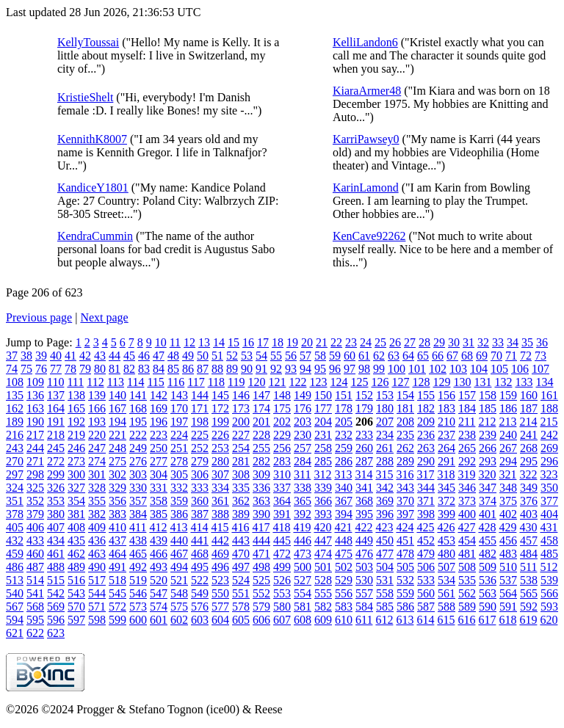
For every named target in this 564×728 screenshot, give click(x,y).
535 (467, 580)
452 (426, 540)
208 (405, 422)
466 (159, 554)
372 (446, 501)
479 (426, 554)
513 (15, 580)
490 (97, 567)
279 (200, 461)
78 (70, 369)
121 (277, 382)
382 (97, 514)
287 (364, 461)
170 (179, 408)
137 (56, 395)
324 (15, 488)
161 (549, 395)
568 (35, 607)
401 (488, 514)
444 (261, 540)
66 (438, 356)
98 (364, 369)
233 (364, 435)
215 (549, 422)
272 (56, 461)
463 (97, 554)
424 (405, 527)
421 (343, 527)
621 (15, 633)
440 (179, 540)
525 (261, 580)
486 (15, 567)
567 (15, 607)
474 (323, 554)
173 (241, 408)
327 (76, 488)
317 (425, 474)
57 (305, 356)
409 (97, 527)
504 (385, 567)
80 (100, 369)
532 (405, 580)
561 (446, 593)
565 (529, 593)
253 (220, 448)
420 (322, 527)
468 (200, 554)
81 (115, 369)
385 (159, 514)
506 (426, 567)
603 (200, 620)
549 (200, 593)
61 (364, 356)
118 (216, 382)
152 (364, 395)
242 (549, 435)
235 (405, 435)
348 (508, 488)
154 (405, 395)
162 (15, 408)
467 (179, 554)
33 (498, 342)
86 (188, 369)
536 (488, 580)
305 (179, 474)
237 (446, 435)
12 (189, 342)
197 (179, 422)
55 (276, 356)
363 (261, 501)
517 (97, 580)
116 (176, 382)
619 (528, 620)
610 (344, 620)
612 (384, 620)
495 (200, 567)
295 (529, 461)
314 (364, 474)
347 (488, 488)
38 (26, 356)
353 (56, 501)
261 (385, 448)
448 (344, 540)
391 (282, 514)
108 (15, 382)
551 (241, 593)
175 (282, 408)
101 (417, 369)
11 (175, 342)
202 (282, 422)
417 (261, 527)
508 (467, 567)
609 (323, 620)
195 (138, 422)
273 (76, 461)
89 (232, 369)
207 (385, 422)
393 (323, 514)
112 (95, 382)
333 (200, 488)
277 (159, 461)
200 (241, 422)
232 (344, 435)
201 (261, 422)
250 (159, 448)
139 (97, 395)
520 (159, 580)
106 (520, 369)
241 (529, 435)
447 (323, 540)
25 (380, 342)
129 (441, 382)
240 (508, 435)
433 (35, 540)
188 (549, 408)
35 (527, 342)
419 (302, 527)
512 (549, 567)
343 (405, 488)
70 (496, 356)
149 (303, 395)
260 (364, 448)
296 (549, 461)
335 (241, 488)
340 (344, 488)
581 (303, 607)
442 (220, 540)
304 (159, 474)
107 (540, 369)
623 (56, 633)
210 (446, 422)
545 (117, 593)
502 (344, 567)
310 (282, 474)
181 (405, 408)
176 (303, 408)
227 (241, 435)
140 (117, 395)
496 (220, 567)
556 (344, 593)
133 (524, 382)
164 (56, 408)
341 (364, 488)
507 (446, 567)
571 (97, 607)
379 (35, 514)
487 (35, 567)
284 (303, 461)
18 (278, 342)
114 (135, 382)
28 (424, 342)
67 (452, 356)
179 (364, 408)
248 (117, 448)
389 (241, 514)
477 (385, 554)
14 (219, 342)
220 (97, 435)
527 (303, 580)
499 (282, 567)
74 (12, 369)
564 (508, 593)
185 (488, 408)
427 (466, 527)
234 (385, 435)
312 (322, 474)
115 (155, 382)
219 (76, 435)
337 (282, 488)
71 (511, 356)
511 (528, 567)
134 (544, 382)
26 (395, 342)
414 (199, 527)
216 (15, 435)
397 (405, 514)
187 (529, 408)
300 (76, 474)
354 (76, 501)
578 (241, 607)
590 (488, 607)
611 (364, 620)
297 (15, 474)
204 (323, 422)
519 (138, 580)
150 (323, 395)
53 (247, 356)
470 (241, 554)
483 (508, 554)
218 (56, 435)
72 (526, 356)
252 (200, 448)
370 (405, 501)
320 (487, 474)
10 (161, 342)
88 (217, 369)
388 (220, 514)
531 (385, 580)
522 (200, 580)
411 (138, 527)
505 (405, 567)
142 (159, 395)
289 (405, 461)
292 (467, 461)
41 (70, 356)
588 (446, 607)
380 (56, 514)
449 (364, 540)
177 (323, 408)
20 (307, 342)
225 (200, 435)
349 (529, 488)
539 (549, 580)
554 (303, 593)
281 (241, 461)
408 (76, 527)
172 (220, 408)
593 (549, 607)
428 (487, 527)
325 (35, 488)
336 (261, 488)
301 (97, 474)
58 (320, 356)
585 (385, 607)
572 (117, 607)
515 (56, 580)
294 (508, 461)
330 (138, 488)
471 (261, 554)
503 (364, 567)
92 (276, 369)
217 (35, 435)
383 (117, 514)
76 (41, 369)
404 (549, 514)
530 (364, 580)
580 (282, 607)
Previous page (39, 317)
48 (173, 356)
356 (117, 501)
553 (282, 593)
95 (320, 369)
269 (549, 448)
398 (426, 514)
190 (35, 422)
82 (129, 369)
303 (138, 474)
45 (129, 356)
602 (179, 620)
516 (76, 580)
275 (117, 461)
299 (56, 474)
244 (35, 448)
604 (220, 620)
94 (305, 369)
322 (528, 474)
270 (15, 461)
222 (138, 435)
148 (282, 395)
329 (117, 488)
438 (138, 540)
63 (394, 356)
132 (503, 382)
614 (425, 620)
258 (323, 448)
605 (241, 620)
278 (179, 461)
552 (261, 593)
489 (76, 567)
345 (446, 488)
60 (350, 356)
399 (446, 514)
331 (159, 488)
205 (344, 422)
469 (220, 554)
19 (292, 342)
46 (144, 356)
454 (467, 540)
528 (323, 580)
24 (366, 342)
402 (508, 514)
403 (529, 514)
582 (323, 607)
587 (426, 607)
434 (56, 540)
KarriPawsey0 (366, 139)
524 (241, 580)
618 (507, 620)
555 (323, 593)
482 (488, 554)
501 (323, 567)
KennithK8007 (92, 139)
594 (15, 620)
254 (241, 448)
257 (303, 448)
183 (446, 408)
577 (220, 607)
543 (76, 593)
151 (344, 395)
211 (467, 422)
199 (220, 422)
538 (529, 580)
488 (56, 567)
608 (303, 620)
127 (400, 382)
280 (220, 461)
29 (439, 342)
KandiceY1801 (93, 188)
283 (282, 461)
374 (488, 501)
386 (179, 514)
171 (200, 408)
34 (513, 342)
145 (220, 395)
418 (281, 527)
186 (508, 408)
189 (15, 422)
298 (35, 474)
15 (234, 342)
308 (241, 474)
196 (159, 422)
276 (138, 461)
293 (488, 461)
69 (482, 356)
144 (200, 395)
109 (35, 382)
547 (159, 593)
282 (261, 461)
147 (261, 395)
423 (384, 527)
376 (529, 501)
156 (446, 395)
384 (138, 514)
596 (56, 620)
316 (405, 474)
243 (15, 448)
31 (469, 342)
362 (241, 501)
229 (282, 435)
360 (200, 501)
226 (220, 435)
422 (364, 527)
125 (359, 382)
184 (467, 408)
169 (159, 408)
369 (385, 501)
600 (138, 620)
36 (542, 342)
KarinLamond (366, 188)
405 (15, 527)
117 (196, 382)
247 (97, 448)
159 (508, 395)
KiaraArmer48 (367, 91)
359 (179, 501)
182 (426, 408)
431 (549, 527)
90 (247, 369)
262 (405, 448)
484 (529, 554)
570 (76, 607)
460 (35, 554)
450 (385, 540)
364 (282, 501)
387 (200, 514)
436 (97, 540)
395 (364, 514)
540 (15, 593)
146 (241, 395)
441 (200, 540)
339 (323, 488)
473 (303, 554)
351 (15, 501)
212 (487, 422)
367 (344, 501)
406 (35, 527)
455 (488, 540)
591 (508, 607)
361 (220, 501)
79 (85, 369)
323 (549, 474)
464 (117, 554)
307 (220, 474)
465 (138, 554)
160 (529, 395)
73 (540, 356)
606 (261, 620)
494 (179, 567)
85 (173, 369)
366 (323, 501)
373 (467, 501)
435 (76, 540)
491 (117, 567)
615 (446, 620)
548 (179, 593)
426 (446, 527)
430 (528, 527)
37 (12, 356)
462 (76, 554)
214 (528, 422)
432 (15, 540)
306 (200, 474)
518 (117, 580)
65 (423, 356)
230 (303, 435)
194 (117, 422)
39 (41, 356)
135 (15, 395)
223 (159, 435)
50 (203, 356)
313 (343, 474)
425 (425, 527)
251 (179, 448)
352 (35, 501)
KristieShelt (85, 97)
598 (97, 620)
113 (116, 382)
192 (76, 422)
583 (344, 607)
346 (467, 488)
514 (35, 580)
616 (466, 620)
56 (291, 356)
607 (282, 620)
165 (76, 408)
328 (97, 488)
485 (549, 554)
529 (344, 580)
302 (117, 474)
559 (405, 593)
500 (303, 567)
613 (405, 620)
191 (56, 422)
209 (426, 422)
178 (344, 408)
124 (339, 382)
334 (220, 488)
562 (467, 593)
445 (282, 540)
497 (241, 567)
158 (488, 395)
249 (138, 448)
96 (335, 369)
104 (479, 369)
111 (75, 382)
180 (385, 408)
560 (426, 593)
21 (322, 342)
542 (56, 593)
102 (438, 369)
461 (56, 554)
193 (97, 422)
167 (117, 408)
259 (344, 448)
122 (297, 382)
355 (97, 501)
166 (97, 408)
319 (466, 474)
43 (100, 356)
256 (282, 448)
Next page (104, 317)
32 (483, 342)
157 (467, 395)
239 (488, 435)
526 (282, 580)
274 (97, 461)
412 (158, 527)
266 (488, 448)
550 (220, 593)
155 (426, 395)
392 (303, 514)
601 (159, 620)
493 (159, 567)
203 (303, 422)
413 (178, 527)
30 (454, 342)
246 (76, 448)
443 (241, 540)
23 (351, 342)
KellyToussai (88, 42)
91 (261, 369)
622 (35, 633)
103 (458, 369)
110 (55, 382)
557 (364, 593)
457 (529, 540)
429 (507, 527)
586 (405, 607)
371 (426, 501)
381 (76, 514)
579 (261, 607)
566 (549, 593)
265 (467, 448)
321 (507, 474)
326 (56, 488)
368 (364, 501)
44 (115, 356)
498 (261, 567)
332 (179, 488)
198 (200, 422)
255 (261, 448)
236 (426, 435)
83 (144, 369)
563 (488, 593)
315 (384, 474)
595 (35, 620)
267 (508, 448)
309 (261, 474)
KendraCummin (95, 236)
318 (446, 474)
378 (15, 514)
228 (261, 435)
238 (467, 435)
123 (318, 382)
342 (385, 488)
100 (397, 369)
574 (159, 607)
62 (379, 356)
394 (344, 514)
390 (261, 514)
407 (56, 527)
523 (220, 580)
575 (179, 607)
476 (364, 554)
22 (336, 342)
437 (117, 540)
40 (56, 356)
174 (261, 408)
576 (200, 607)
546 (138, 593)
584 (364, 607)
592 (529, 607)
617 (487, 620)
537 (508, 580)
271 (35, 461)
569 (56, 607)
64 (408, 356)
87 (203, 369)
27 (410, 342)
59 (335, 356)
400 (467, 514)
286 (344, 461)
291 (446, 461)
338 (303, 488)
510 (508, 567)
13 (204, 342)
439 (159, 540)
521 (179, 580)
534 (446, 580)
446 (303, 540)
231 (323, 435)
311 (302, 474)
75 (26, 369)
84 (159, 369)
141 (138, 395)
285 (323, 461)
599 (117, 620)
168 (138, 408)
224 (179, 435)
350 (549, 488)
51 (217, 356)
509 (488, 567)
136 (35, 395)
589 (467, 607)
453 (446, 540)
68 (467, 356)
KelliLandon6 (365, 42)
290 (426, 461)
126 (380, 382)
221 (117, 435)
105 (499, 369)
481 (467, 554)
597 (76, 620)
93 (291, 369)
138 (76, 395)
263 (426, 448)
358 (159, 501)
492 (138, 567)
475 (344, 554)
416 (240, 527)
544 (97, 593)
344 (426, 488)
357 (138, 501)
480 (446, 554)
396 (385, 514)
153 (385, 395)
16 (248, 342)
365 (303, 501)
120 (256, 382)
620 (549, 620)
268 (529, 448)
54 (261, 356)
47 (159, 356)
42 (85, 356)
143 (179, 395)
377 (549, 501)
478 (405, 554)
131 (482, 382)
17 (263, 342)
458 (549, 540)
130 (462, 382)
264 (446, 448)
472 (282, 554)
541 (35, 593)
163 (35, 408)
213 (507, 422)
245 (56, 448)
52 (232, 356)
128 (421, 382)
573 (138, 607)
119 (236, 382)
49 (188, 356)
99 (379, 369)
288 (385, 461)
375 (508, 501)
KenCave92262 (369, 236)
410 (117, 527)
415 (220, 527)
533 (426, 580)
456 (508, 540)
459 (15, 554)
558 (385, 593)
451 (405, 540)
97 (350, 369)
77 (56, 369)
